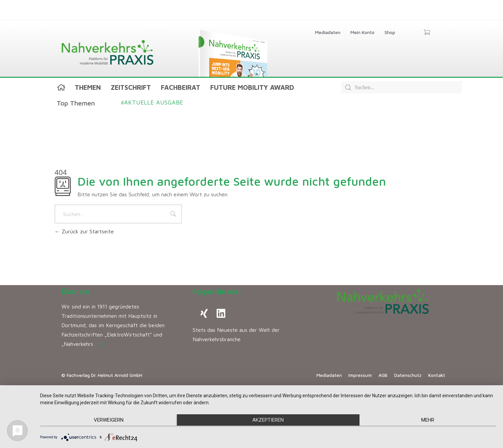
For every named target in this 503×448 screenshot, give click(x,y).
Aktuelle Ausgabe (152, 102)
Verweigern (109, 420)
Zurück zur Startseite (84, 231)
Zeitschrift (131, 87)
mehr (428, 420)
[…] (99, 344)
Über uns (76, 292)
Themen (88, 87)
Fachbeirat (181, 87)
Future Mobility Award (252, 87)
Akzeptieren (268, 420)
